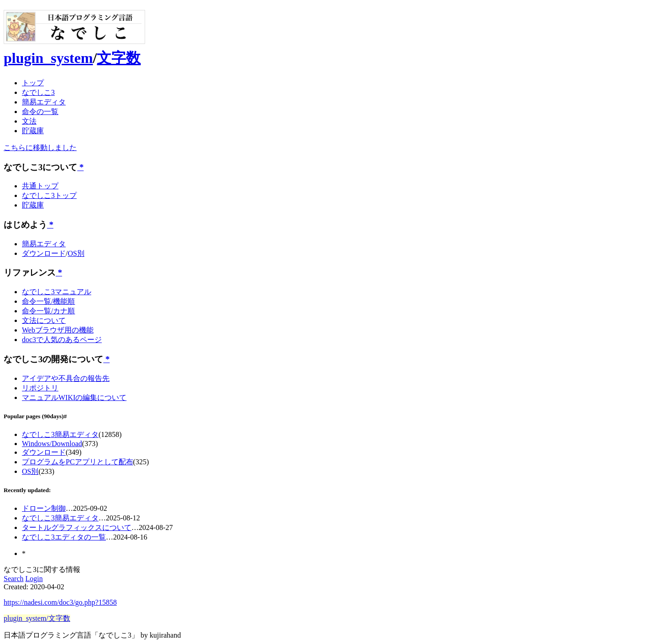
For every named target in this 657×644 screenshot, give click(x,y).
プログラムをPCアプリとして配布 (78, 462)
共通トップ (40, 186)
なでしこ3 (38, 92)
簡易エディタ (44, 102)
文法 (29, 121)
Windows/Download (52, 444)
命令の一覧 (40, 112)
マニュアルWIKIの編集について (74, 397)
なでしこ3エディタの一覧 (64, 537)
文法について (44, 320)
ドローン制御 (44, 508)
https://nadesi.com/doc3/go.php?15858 (60, 602)
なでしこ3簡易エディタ (60, 434)
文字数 (119, 58)
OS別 (76, 253)
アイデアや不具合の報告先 (66, 378)
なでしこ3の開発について (53, 359)
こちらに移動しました (40, 148)
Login (34, 579)
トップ (33, 83)
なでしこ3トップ (49, 195)
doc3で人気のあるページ (62, 340)
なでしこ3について (40, 167)
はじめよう (25, 225)
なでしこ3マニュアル (57, 292)
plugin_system (48, 58)
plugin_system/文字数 (37, 618)
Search (14, 579)
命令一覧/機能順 (48, 301)
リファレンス (30, 273)
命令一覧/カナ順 (48, 311)
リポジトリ (40, 388)
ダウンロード (44, 253)
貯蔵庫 (33, 131)
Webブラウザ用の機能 (58, 330)
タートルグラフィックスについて (77, 527)
